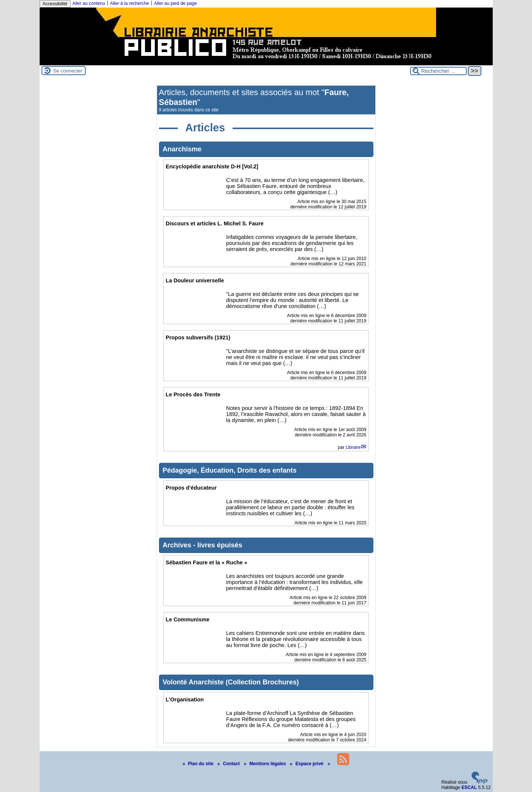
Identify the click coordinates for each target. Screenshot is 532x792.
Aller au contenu (89, 3)
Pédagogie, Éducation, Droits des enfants (230, 470)
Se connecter (68, 71)
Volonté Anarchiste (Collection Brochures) (231, 682)
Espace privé (307, 764)
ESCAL (469, 787)
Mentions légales (265, 764)
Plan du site (199, 764)
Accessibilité (55, 4)
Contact (229, 764)
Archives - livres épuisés (203, 545)
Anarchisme (182, 149)
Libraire (353, 447)
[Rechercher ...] (438, 71)
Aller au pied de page (175, 3)
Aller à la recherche (129, 3)
